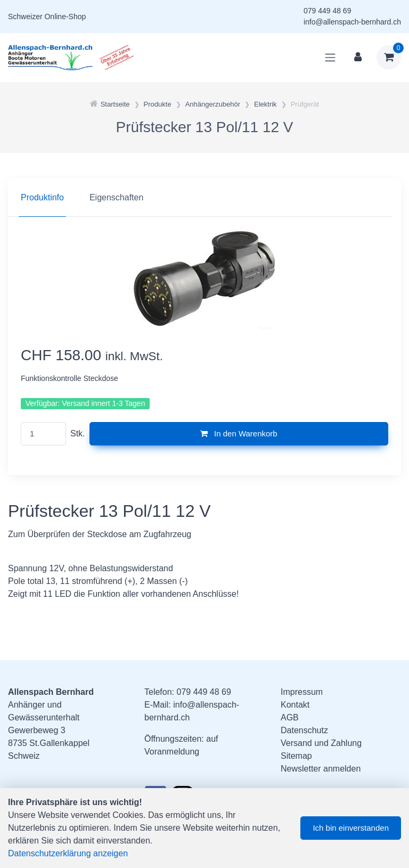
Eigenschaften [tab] (116, 197)
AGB (290, 717)
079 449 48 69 (328, 11)
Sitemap (296, 756)
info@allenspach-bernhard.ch (352, 22)
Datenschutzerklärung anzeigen (68, 853)
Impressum (302, 692)
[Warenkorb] (389, 58)
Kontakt (295, 705)
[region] (204, 198)
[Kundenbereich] (358, 58)
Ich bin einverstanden (351, 828)
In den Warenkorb (239, 433)
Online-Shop (65, 17)
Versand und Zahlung (321, 743)
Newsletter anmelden (321, 769)
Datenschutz (304, 730)
